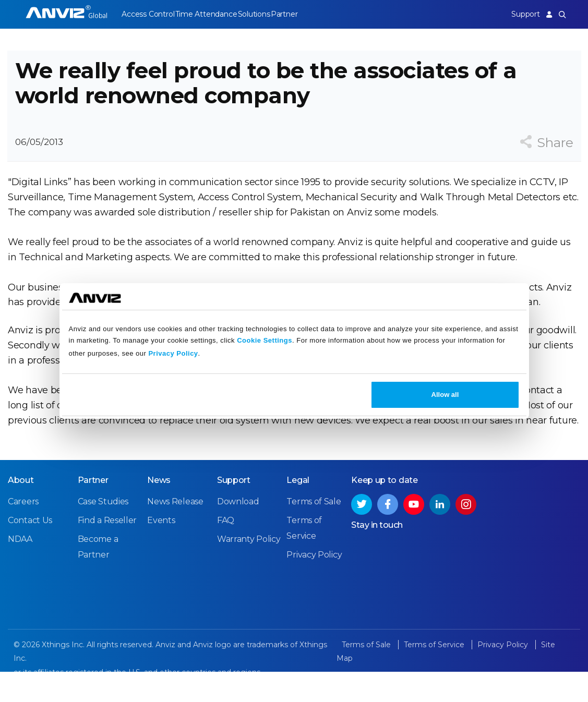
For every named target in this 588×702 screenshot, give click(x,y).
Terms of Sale (314, 532)
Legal (298, 511)
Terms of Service (435, 675)
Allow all (445, 395)
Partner (303, 14)
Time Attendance (212, 14)
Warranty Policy (249, 570)
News (159, 511)
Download (238, 532)
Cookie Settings (265, 340)
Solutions (266, 14)
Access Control (148, 14)
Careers (23, 532)
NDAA (20, 570)
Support (519, 14)
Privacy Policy (173, 353)
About (21, 511)
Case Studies (103, 532)
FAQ (226, 551)
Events (161, 551)
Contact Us (30, 551)
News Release (175, 532)
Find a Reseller (107, 551)
